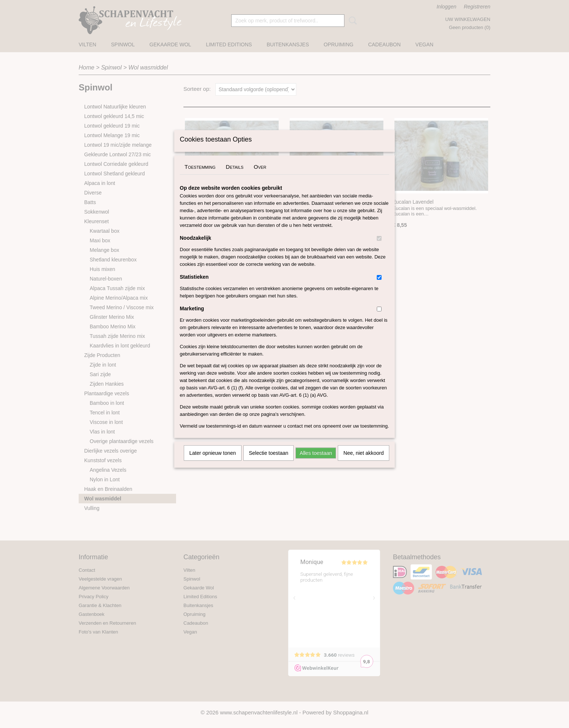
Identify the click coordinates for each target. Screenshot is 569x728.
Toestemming (200, 176)
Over (260, 176)
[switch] (379, 248)
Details (235, 176)
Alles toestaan (316, 463)
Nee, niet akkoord (364, 463)
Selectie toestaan (269, 463)
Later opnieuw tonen (213, 463)
